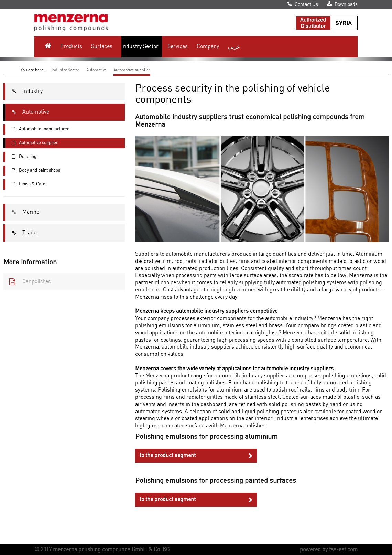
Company (208, 47)
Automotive (96, 70)
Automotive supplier (132, 70)
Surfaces (102, 47)
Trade (21, 233)
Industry (24, 92)
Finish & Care (25, 184)
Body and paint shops (33, 171)
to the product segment (196, 456)
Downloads (342, 4)
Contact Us (303, 4)
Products (71, 47)
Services (178, 47)
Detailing (21, 157)
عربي (234, 47)
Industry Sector (140, 47)
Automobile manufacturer (37, 129)
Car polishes (27, 282)
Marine (22, 212)
